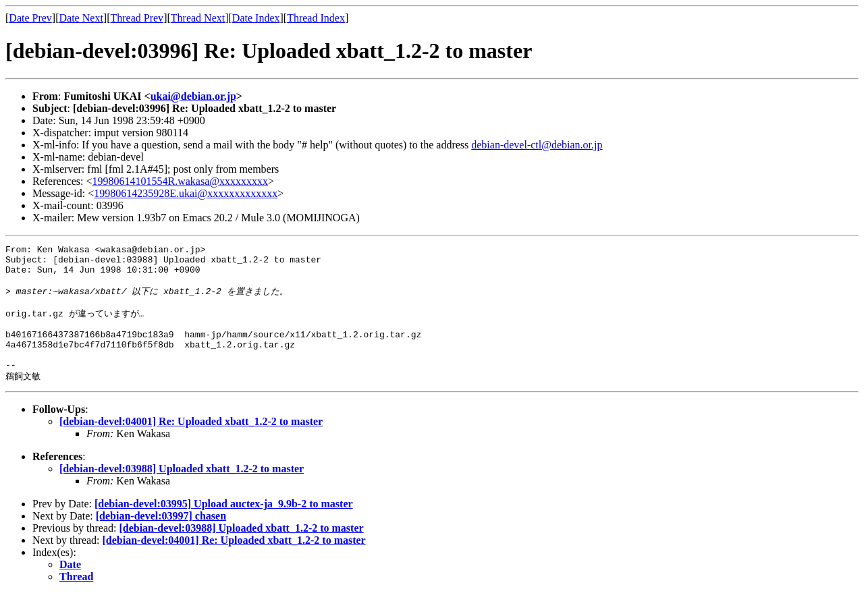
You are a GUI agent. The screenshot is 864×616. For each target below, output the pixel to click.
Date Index (256, 18)
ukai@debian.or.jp (193, 96)
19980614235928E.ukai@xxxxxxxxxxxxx (186, 193)
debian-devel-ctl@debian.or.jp (537, 145)
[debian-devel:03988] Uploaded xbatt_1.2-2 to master (182, 491)
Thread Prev (137, 18)
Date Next (81, 18)
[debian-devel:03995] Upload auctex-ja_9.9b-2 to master (224, 526)
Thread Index (316, 18)
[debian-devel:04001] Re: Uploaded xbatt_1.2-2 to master (191, 444)
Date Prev (30, 18)
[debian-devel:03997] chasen (161, 538)
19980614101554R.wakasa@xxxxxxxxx (181, 181)
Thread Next (198, 18)
